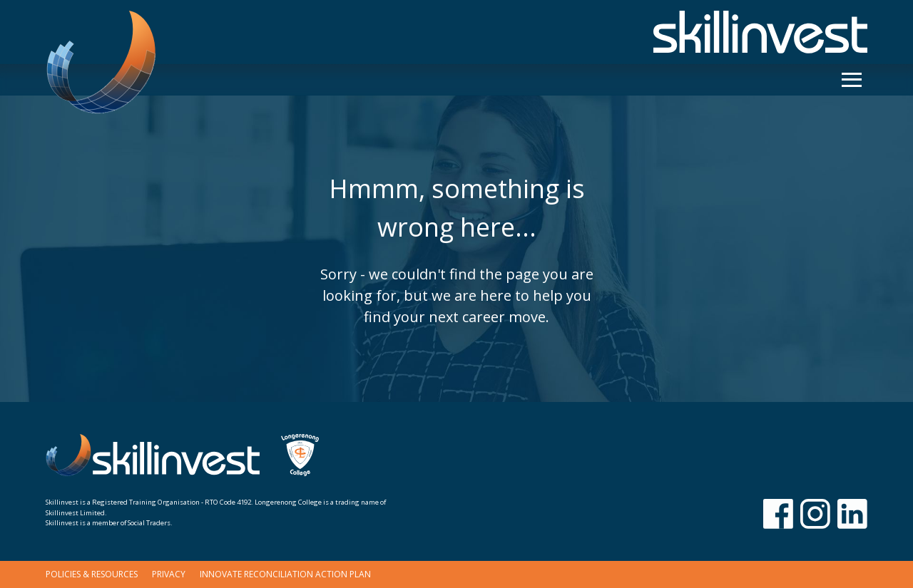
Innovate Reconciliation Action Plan (285, 574)
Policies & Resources (92, 574)
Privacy (169, 574)
